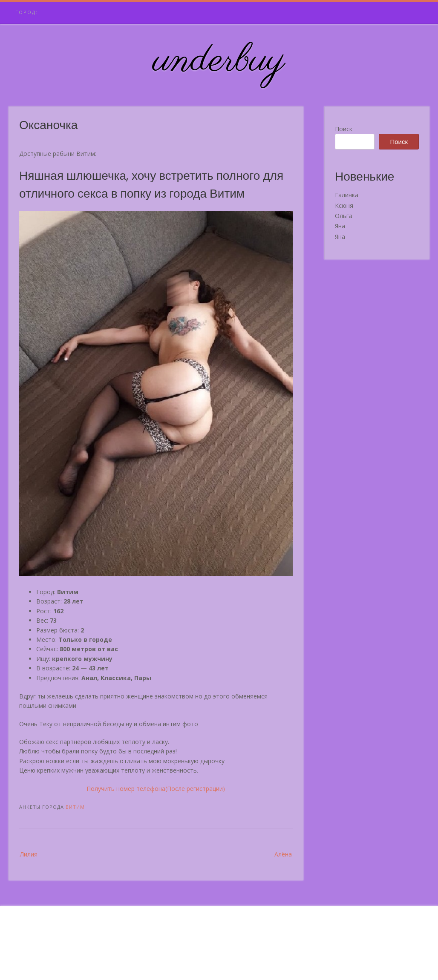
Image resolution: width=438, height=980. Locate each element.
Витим (75, 807)
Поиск (344, 129)
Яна (340, 226)
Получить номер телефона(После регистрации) (156, 789)
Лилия (29, 854)
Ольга (344, 216)
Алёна (283, 854)
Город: (27, 12)
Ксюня (344, 205)
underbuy (219, 61)
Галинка (347, 195)
